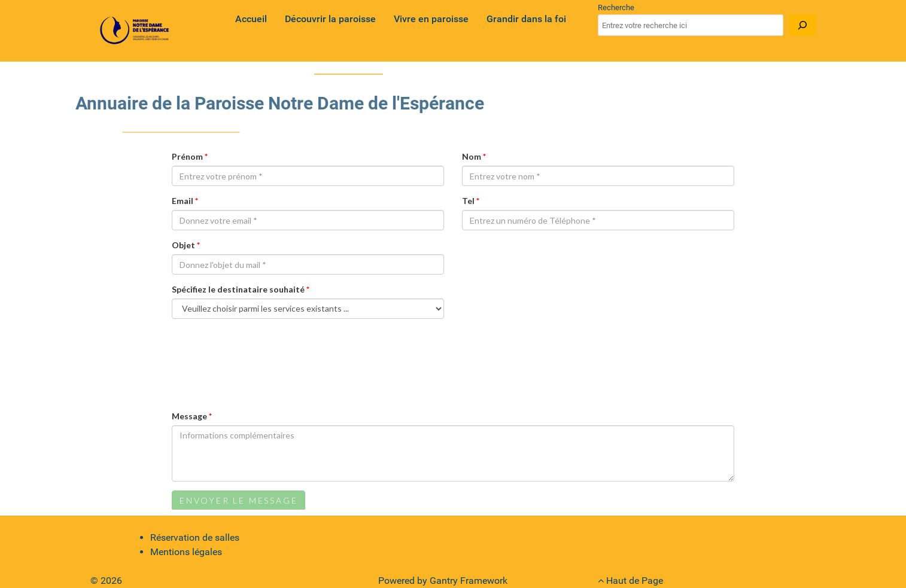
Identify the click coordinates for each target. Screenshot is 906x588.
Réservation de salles (195, 537)
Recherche (616, 7)
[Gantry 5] (135, 31)
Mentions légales (186, 552)
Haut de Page (630, 581)
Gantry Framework (469, 581)
